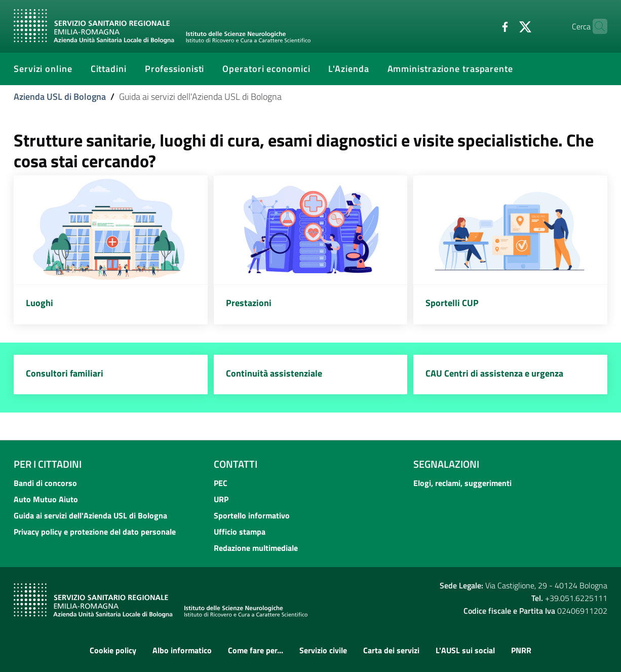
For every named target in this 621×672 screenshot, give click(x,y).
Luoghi (40, 303)
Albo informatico (182, 650)
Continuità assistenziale (274, 373)
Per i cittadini (48, 464)
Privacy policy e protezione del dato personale (95, 532)
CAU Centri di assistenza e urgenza (494, 373)
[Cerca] (595, 26)
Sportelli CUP (452, 303)
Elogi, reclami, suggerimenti (462, 483)
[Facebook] (485, 26)
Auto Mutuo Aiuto (46, 499)
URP (221, 499)
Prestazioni (249, 303)
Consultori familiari (65, 373)
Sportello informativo (252, 515)
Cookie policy (113, 650)
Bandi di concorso (45, 483)
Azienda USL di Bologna (60, 97)
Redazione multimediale (256, 548)
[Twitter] (506, 26)
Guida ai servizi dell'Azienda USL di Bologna (90, 515)
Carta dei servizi (391, 650)
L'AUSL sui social (465, 650)
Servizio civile (323, 650)
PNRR (521, 650)
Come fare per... (256, 650)
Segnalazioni (446, 464)
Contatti (236, 464)
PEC (221, 483)
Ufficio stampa (240, 532)
